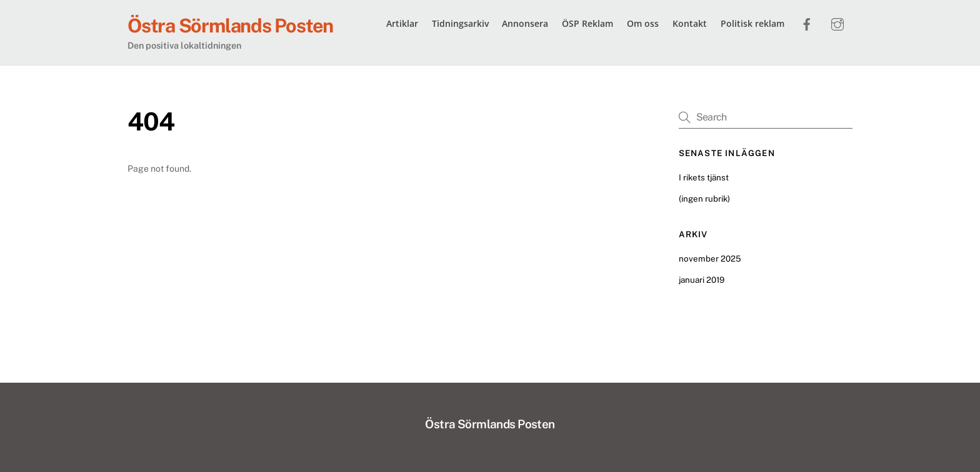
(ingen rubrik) (704, 199)
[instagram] (837, 22)
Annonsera (525, 23)
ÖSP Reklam (587, 23)
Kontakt (690, 23)
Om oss (643, 23)
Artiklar (402, 23)
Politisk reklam (752, 23)
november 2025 (710, 258)
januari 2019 (702, 280)
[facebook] (807, 22)
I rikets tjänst (704, 177)
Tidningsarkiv (460, 23)
